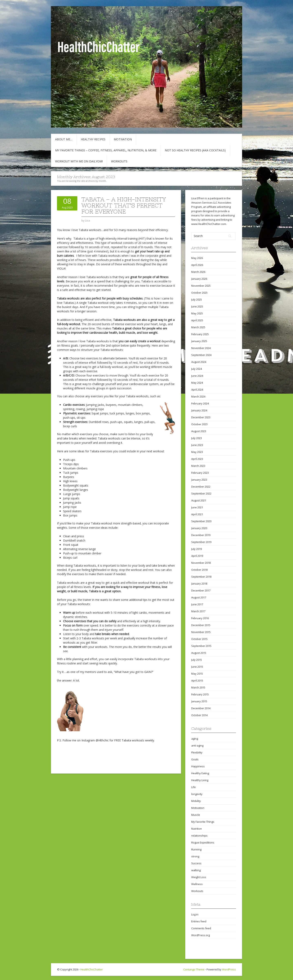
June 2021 (197, 507)
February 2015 (200, 694)
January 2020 (199, 528)
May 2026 (197, 258)
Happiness (198, 766)
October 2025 (199, 293)
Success (196, 863)
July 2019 (197, 549)
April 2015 (197, 680)
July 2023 (197, 438)
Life (194, 787)
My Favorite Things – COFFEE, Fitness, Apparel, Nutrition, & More (106, 150)
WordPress (229, 969)
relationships (199, 836)
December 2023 (201, 417)
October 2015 (199, 639)
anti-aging (197, 745)
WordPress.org (201, 935)
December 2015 (201, 625)
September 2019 (201, 542)
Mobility (196, 801)
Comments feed (201, 928)
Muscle (196, 815)
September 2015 (201, 646)
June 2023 (197, 445)
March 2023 (198, 466)
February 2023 (200, 473)
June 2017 (197, 604)
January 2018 (199, 584)
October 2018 (199, 570)
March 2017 (198, 611)
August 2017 (199, 597)
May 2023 (197, 452)
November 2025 (201, 286)
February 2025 (200, 334)
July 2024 (197, 369)
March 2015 (198, 687)
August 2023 (199, 431)
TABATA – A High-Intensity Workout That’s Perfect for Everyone (124, 205)
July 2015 (197, 660)
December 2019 (201, 535)
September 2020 (201, 521)
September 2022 (201, 493)
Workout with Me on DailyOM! (79, 161)
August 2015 (199, 653)
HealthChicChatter (92, 969)
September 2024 (201, 355)
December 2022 (201, 487)
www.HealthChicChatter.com (209, 224)
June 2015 (197, 667)
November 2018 (201, 563)
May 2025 (197, 313)
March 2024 (198, 396)
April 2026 (197, 265)
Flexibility (197, 752)
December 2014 (201, 708)
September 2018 (201, 577)
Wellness (197, 884)
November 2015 (201, 632)
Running (196, 849)
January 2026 (199, 279)
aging (195, 739)
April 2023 (197, 459)
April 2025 (197, 320)
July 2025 (197, 300)
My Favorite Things (203, 822)
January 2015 (199, 701)
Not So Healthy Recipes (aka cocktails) (195, 150)
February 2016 (200, 618)
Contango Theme (194, 969)
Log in (195, 914)
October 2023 (199, 424)
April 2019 (197, 556)
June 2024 (197, 376)
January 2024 (199, 410)
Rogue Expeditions (203, 842)
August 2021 (199, 500)
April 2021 (197, 514)
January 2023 (199, 480)
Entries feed (199, 921)
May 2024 (197, 383)
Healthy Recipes (93, 139)
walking (196, 870)
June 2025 (197, 306)
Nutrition (197, 829)
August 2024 (199, 362)
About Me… (64, 139)
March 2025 (198, 327)
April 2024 (197, 390)
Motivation (123, 139)
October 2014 (199, 715)
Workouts (119, 161)
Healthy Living (200, 780)
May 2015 (197, 674)
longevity (197, 794)
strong (195, 856)
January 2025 (199, 341)
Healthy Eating (200, 773)
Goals (195, 759)
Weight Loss (199, 877)
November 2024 (201, 348)
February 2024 (200, 403)
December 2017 (201, 590)
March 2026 (198, 272)
